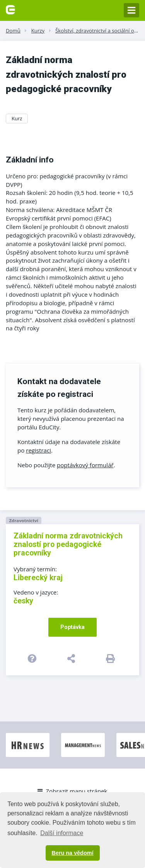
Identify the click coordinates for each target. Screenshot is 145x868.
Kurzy (38, 31)
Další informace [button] (62, 833)
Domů (13, 31)
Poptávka (72, 627)
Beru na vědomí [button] (73, 853)
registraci (38, 450)
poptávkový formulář (85, 465)
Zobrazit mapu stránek (72, 791)
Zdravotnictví (23, 520)
